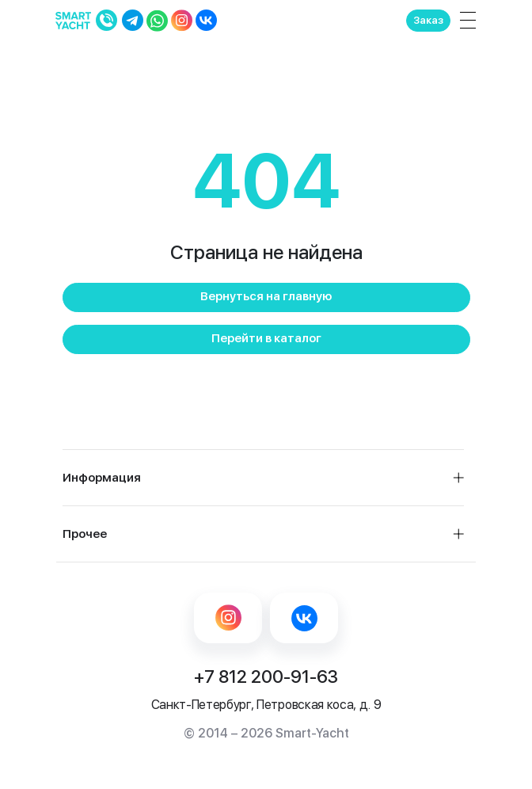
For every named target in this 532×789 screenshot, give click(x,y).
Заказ (428, 20)
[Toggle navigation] (465, 20)
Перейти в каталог (266, 338)
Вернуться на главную (266, 296)
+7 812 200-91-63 (266, 677)
